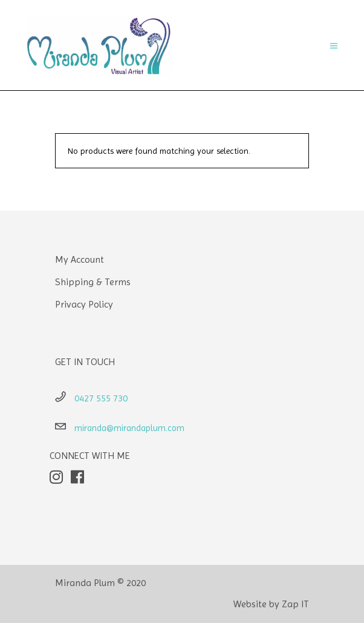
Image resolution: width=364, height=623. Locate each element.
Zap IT (295, 604)
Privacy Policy (84, 304)
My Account (80, 259)
